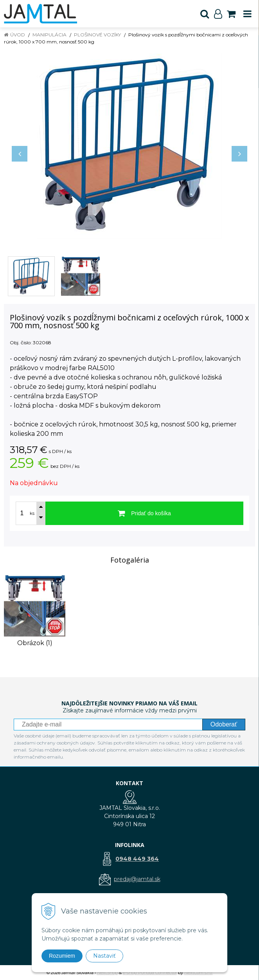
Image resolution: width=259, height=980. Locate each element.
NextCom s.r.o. (199, 973)
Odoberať (224, 724)
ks (32, 513)
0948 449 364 (137, 859)
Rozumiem (62, 956)
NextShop (107, 973)
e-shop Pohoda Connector (150, 973)
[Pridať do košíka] (144, 513)
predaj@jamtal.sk (137, 879)
